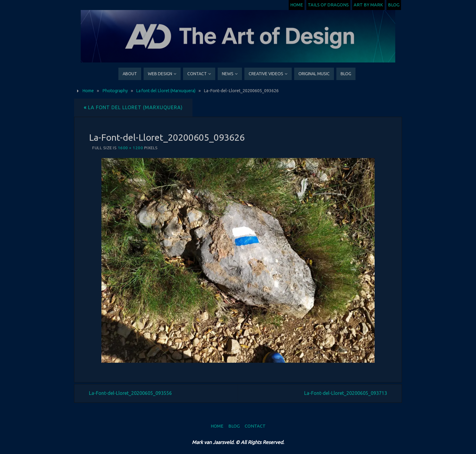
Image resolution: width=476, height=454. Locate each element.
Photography (115, 91)
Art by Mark (368, 5)
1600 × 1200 (131, 148)
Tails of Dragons (328, 5)
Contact (255, 426)
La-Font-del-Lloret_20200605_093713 (346, 393)
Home (297, 5)
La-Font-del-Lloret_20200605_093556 (130, 393)
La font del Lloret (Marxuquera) (166, 91)
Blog (394, 5)
